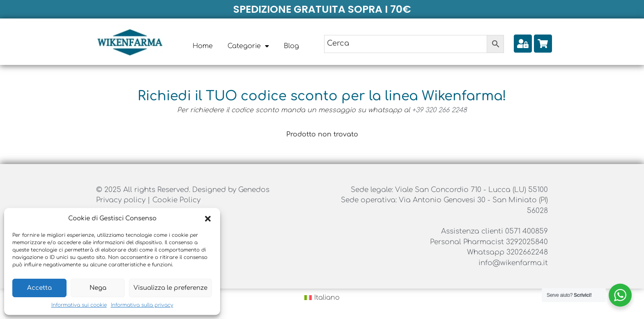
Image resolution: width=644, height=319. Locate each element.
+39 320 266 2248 (439, 110)
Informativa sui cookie (79, 305)
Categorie (248, 46)
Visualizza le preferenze (170, 288)
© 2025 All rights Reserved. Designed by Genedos (183, 190)
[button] (208, 219)
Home (203, 46)
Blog (291, 46)
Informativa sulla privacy (142, 305)
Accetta (39, 288)
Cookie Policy (176, 200)
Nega (98, 288)
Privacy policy (122, 200)
